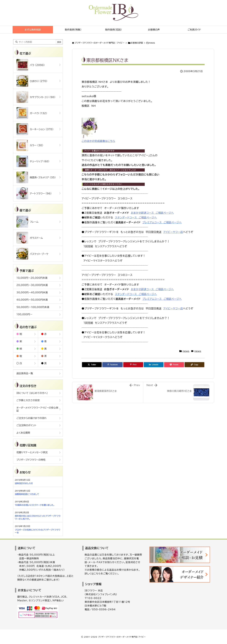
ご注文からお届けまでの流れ (31, 418)
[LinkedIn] (154, 365)
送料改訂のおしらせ (24, 483)
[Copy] (194, 365)
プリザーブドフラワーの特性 (31, 460)
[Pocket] (174, 365)
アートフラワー (34, 193)
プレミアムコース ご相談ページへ (162, 222)
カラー (30, 145)
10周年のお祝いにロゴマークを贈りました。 (35, 505)
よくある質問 (23, 433)
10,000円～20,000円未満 (32, 278)
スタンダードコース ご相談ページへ (136, 217)
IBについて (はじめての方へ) (32, 393)
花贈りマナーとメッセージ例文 (32, 452)
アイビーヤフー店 (173, 232)
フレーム (27, 222)
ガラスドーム (30, 238)
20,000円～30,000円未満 (32, 285)
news (152, 43)
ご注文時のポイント (26, 425)
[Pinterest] (133, 365)
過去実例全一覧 (25, 373)
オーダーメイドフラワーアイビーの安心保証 (37, 409)
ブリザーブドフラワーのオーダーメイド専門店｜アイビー (99, 43)
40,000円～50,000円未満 (32, 300)
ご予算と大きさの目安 (28, 400)
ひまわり (32, 81)
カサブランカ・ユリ (36, 97)
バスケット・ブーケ (32, 254)
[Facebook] (112, 365)
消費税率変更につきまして (27, 494)
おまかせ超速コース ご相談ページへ (152, 213)
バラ (31, 65)
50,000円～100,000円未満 (33, 307)
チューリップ (33, 161)
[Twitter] (92, 365)
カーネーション (35, 129)
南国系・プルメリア (36, 177)
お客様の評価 (137, 43)
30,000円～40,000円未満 (32, 292)
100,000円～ (24, 314)
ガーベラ (32, 113)
